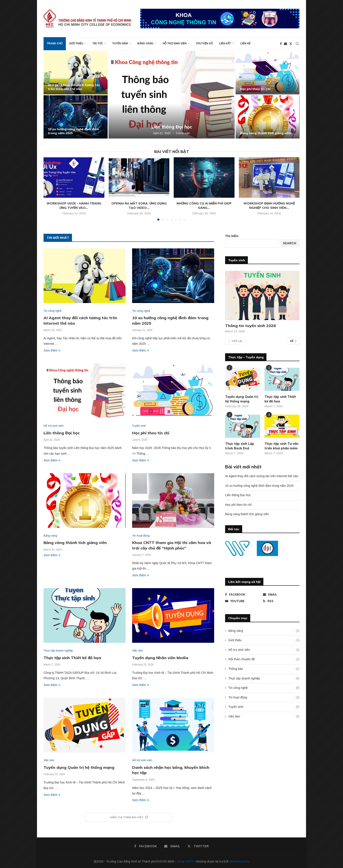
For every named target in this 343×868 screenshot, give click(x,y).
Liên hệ (245, 43)
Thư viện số (204, 43)
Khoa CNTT (185, 861)
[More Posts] (129, 817)
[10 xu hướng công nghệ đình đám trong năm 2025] (76, 117)
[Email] (285, 44)
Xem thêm (52, 350)
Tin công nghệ (264, 688)
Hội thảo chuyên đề (264, 659)
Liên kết (225, 43)
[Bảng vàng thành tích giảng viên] (268, 117)
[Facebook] (281, 44)
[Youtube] (243, 601)
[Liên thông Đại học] (172, 95)
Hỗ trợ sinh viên (175, 43)
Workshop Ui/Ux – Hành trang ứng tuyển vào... (74, 206)
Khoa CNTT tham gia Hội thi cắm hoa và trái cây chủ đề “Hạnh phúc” (172, 545)
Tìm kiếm (232, 236)
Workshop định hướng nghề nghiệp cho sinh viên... (269, 206)
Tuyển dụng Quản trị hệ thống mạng (79, 767)
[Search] (297, 44)
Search (290, 243)
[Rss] (281, 601)
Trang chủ (55, 43)
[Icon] (243, 426)
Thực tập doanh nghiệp (264, 679)
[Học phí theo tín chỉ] (268, 73)
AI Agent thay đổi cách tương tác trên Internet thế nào (74, 87)
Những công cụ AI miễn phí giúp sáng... (204, 206)
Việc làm (264, 717)
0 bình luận (183, 133)
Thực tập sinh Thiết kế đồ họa (72, 658)
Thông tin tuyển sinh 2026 (250, 326)
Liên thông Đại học (172, 127)
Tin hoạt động (264, 698)
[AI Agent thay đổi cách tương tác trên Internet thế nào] (76, 73)
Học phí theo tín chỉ (255, 89)
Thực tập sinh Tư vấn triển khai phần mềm (281, 446)
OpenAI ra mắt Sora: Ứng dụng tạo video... (139, 206)
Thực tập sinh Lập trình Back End (240, 446)
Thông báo (264, 669)
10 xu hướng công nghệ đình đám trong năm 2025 (259, 486)
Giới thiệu (76, 43)
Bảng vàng (145, 43)
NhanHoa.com (239, 861)
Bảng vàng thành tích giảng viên (265, 133)
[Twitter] (291, 44)
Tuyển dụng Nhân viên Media (160, 658)
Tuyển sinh (120, 43)
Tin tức (98, 43)
